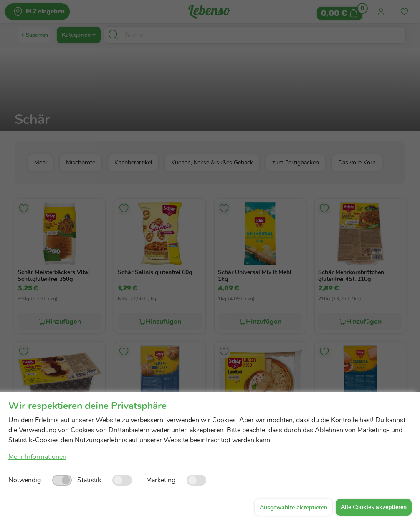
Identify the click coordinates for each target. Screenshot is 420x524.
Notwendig (25, 480)
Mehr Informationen (37, 457)
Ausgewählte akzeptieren (293, 508)
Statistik (89, 480)
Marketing (161, 480)
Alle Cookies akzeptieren (374, 507)
